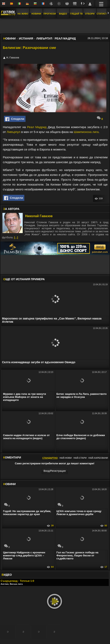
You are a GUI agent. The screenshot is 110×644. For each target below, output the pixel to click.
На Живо (23, 14)
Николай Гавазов (39, 216)
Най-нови (66, 458)
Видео (63, 14)
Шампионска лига (86, 132)
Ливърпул (13, 132)
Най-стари (80, 458)
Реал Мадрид (37, 127)
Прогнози (50, 14)
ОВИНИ (9, 484)
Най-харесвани (98, 458)
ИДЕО (7, 575)
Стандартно (50, 458)
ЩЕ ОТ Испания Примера (24, 279)
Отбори (90, 14)
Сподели (15, 119)
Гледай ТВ (76, 14)
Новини (36, 14)
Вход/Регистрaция (55, 471)
